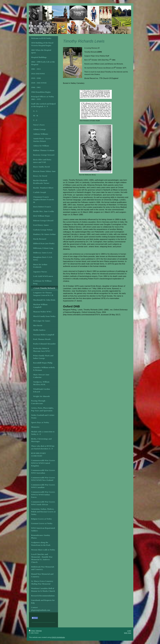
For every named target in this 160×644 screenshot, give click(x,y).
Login (129, 631)
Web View (128, 633)
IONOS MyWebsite (58, 637)
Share (35, 618)
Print (32, 631)
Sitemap (39, 631)
